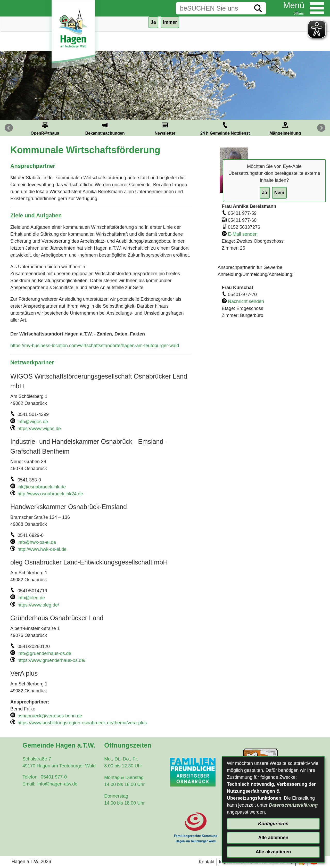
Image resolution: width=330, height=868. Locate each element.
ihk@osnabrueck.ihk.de (42, 487)
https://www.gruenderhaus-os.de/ (51, 660)
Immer (170, 22)
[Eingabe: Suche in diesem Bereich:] (213, 8)
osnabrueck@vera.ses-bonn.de (50, 716)
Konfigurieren (273, 824)
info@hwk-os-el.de (37, 542)
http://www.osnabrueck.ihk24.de (50, 494)
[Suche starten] (258, 8)
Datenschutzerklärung (293, 805)
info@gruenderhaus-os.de (44, 653)
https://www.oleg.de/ (38, 605)
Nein (279, 193)
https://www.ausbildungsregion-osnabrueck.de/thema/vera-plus (82, 723)
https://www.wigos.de (39, 429)
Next (321, 128)
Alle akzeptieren (273, 852)
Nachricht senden (246, 301)
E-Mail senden (243, 234)
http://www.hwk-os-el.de (42, 549)
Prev (9, 128)
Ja (265, 193)
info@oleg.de (31, 598)
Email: (29, 784)
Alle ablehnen (273, 838)
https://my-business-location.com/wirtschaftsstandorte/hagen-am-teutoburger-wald (95, 346)
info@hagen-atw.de (57, 784)
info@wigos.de (33, 422)
